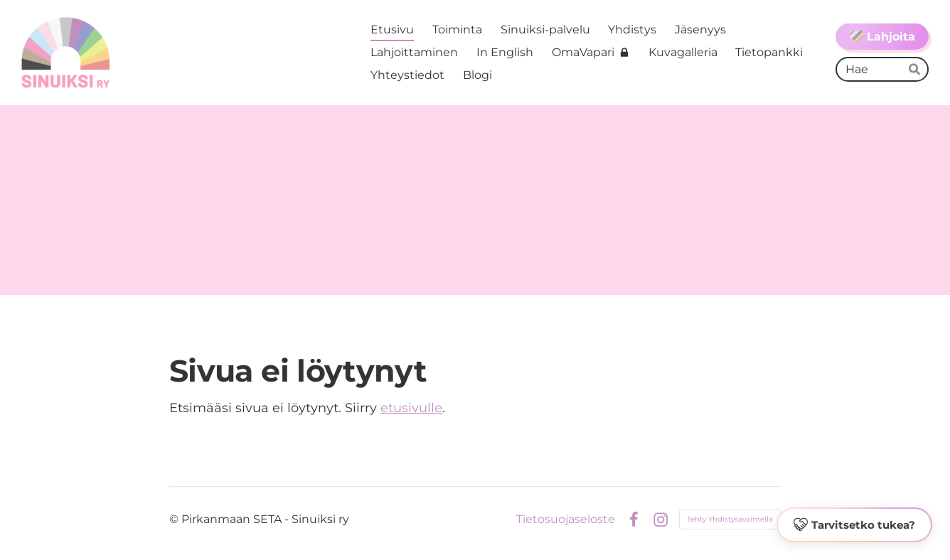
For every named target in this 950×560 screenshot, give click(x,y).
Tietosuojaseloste (566, 519)
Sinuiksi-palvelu (545, 29)
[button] (854, 525)
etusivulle (411, 408)
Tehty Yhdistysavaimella (730, 519)
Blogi (477, 75)
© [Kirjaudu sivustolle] (175, 519)
